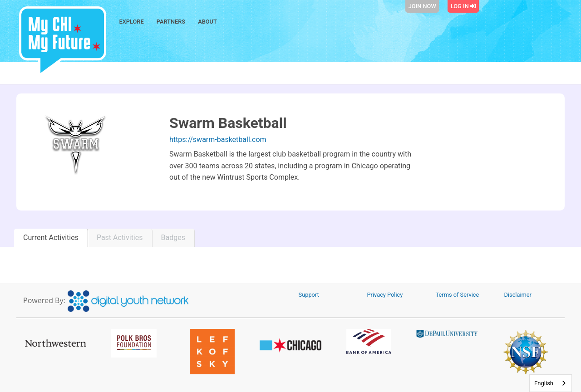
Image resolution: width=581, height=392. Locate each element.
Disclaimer (518, 295)
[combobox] (551, 383)
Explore (132, 22)
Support (309, 295)
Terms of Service (458, 295)
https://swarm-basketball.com (218, 140)
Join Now (422, 6)
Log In (463, 6)
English (544, 383)
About (207, 22)
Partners (171, 22)
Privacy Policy (385, 295)
